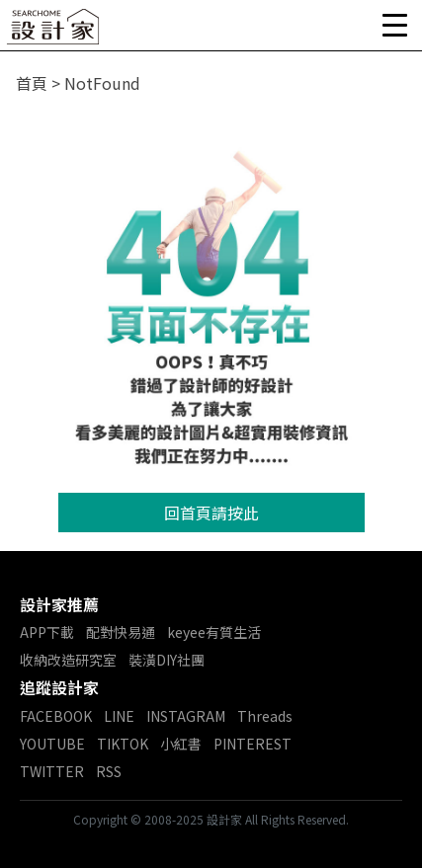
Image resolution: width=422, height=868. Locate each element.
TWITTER (52, 771)
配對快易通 (121, 632)
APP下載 (47, 632)
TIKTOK (123, 744)
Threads (265, 716)
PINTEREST (253, 744)
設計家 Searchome (54, 32)
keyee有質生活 (214, 632)
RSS (109, 771)
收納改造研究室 (68, 660)
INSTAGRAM (186, 716)
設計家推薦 (59, 604)
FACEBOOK (56, 716)
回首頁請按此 (211, 513)
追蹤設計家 (59, 687)
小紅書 (181, 744)
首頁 (32, 83)
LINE (119, 716)
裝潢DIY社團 (167, 660)
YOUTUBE (52, 744)
